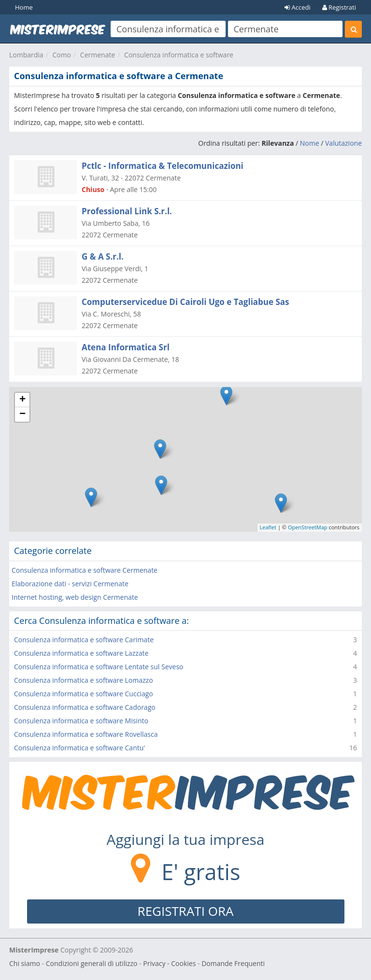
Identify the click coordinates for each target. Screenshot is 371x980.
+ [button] (22, 400)
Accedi (298, 7)
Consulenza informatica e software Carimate (84, 640)
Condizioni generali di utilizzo (92, 963)
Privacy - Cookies (169, 963)
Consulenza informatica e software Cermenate (85, 570)
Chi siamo (25, 963)
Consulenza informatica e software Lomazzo (84, 680)
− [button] (22, 414)
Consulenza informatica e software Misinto (81, 721)
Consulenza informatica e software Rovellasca (86, 734)
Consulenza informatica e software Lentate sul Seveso (99, 667)
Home (24, 7)
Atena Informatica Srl (126, 347)
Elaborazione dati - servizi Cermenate (70, 584)
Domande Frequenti (233, 963)
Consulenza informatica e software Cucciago (84, 694)
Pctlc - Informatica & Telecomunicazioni (163, 166)
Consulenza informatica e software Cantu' (79, 748)
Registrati (339, 7)
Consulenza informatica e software (179, 55)
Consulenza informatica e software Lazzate (81, 653)
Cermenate (98, 55)
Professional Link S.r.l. (127, 211)
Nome (310, 143)
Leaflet (268, 527)
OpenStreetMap (308, 527)
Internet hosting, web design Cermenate (75, 597)
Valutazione (343, 143)
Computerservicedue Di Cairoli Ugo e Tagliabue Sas (185, 302)
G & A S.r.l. (103, 256)
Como (62, 55)
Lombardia (26, 55)
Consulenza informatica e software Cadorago (85, 707)
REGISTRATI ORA (186, 911)
